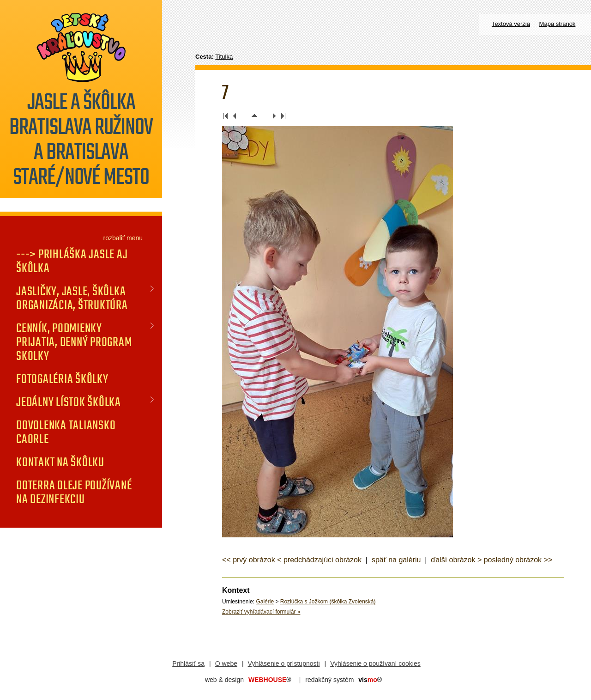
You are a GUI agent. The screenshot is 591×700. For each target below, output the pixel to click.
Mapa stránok (558, 24)
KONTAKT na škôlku (60, 462)
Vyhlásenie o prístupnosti (284, 663)
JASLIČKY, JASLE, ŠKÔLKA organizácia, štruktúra (72, 298)
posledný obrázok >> (518, 560)
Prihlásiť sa (188, 663)
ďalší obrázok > (456, 560)
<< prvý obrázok (249, 560)
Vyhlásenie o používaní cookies (375, 663)
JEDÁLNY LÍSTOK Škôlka (69, 402)
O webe (226, 663)
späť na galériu (396, 560)
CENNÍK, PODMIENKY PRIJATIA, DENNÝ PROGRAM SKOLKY (74, 342)
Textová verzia (511, 24)
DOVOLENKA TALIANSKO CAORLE (66, 432)
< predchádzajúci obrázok (319, 560)
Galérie (265, 602)
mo (370, 680)
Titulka (224, 57)
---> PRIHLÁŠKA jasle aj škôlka (72, 261)
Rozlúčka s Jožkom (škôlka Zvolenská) (328, 602)
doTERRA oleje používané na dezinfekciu (74, 492)
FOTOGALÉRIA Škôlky (62, 379)
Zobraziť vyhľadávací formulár (261, 612)
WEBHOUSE (270, 680)
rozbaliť (114, 238)
